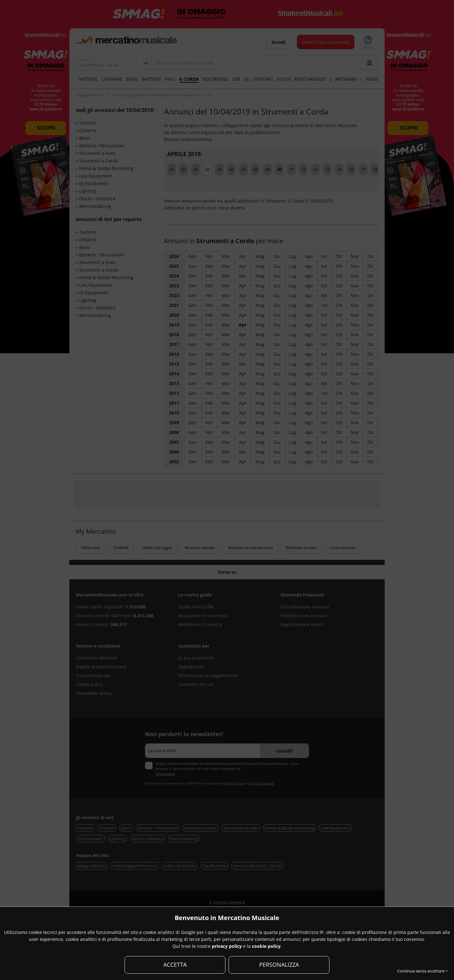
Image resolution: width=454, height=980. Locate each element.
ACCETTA (175, 965)
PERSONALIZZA (279, 965)
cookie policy (266, 946)
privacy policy (227, 946)
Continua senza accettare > (422, 971)
